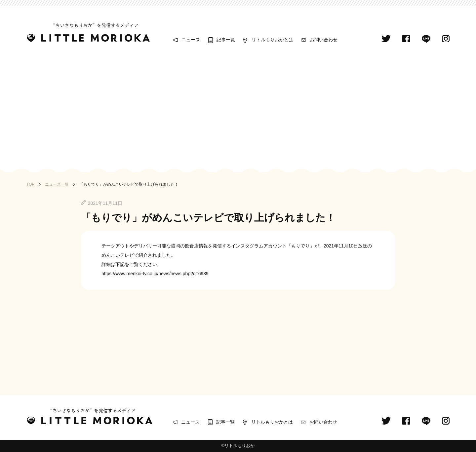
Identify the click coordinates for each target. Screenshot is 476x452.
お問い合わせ (324, 40)
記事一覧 (226, 40)
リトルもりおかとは (272, 40)
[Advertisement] (238, 106)
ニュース (191, 40)
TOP (30, 184)
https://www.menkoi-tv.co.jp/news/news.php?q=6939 (155, 274)
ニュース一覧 (57, 184)
